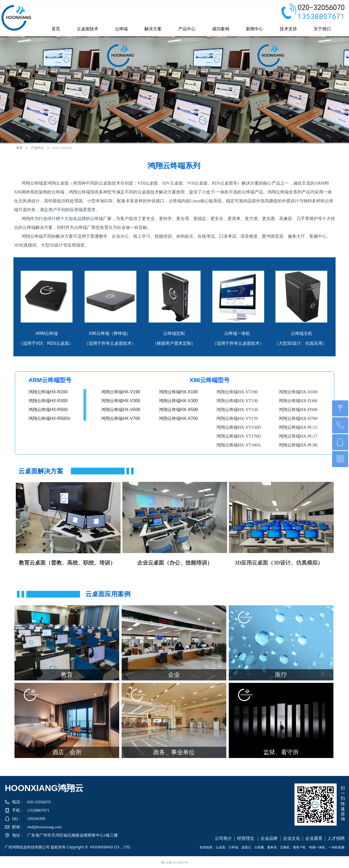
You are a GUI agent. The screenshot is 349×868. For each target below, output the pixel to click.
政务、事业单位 (174, 752)
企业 (174, 675)
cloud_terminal (62, 148)
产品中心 (37, 148)
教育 (67, 675)
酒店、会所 (67, 752)
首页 (19, 148)
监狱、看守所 (281, 752)
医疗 (281, 675)
